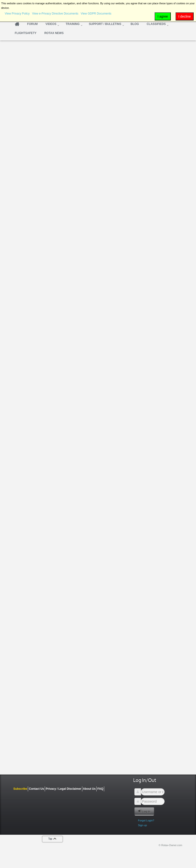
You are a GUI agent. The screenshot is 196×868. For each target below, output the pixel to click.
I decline (185, 16)
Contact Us (36, 789)
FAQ (100, 789)
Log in (144, 811)
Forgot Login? (146, 820)
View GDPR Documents (96, 14)
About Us (89, 789)
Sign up (142, 825)
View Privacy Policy (17, 14)
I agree (163, 16)
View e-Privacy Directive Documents (55, 14)
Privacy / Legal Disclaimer (63, 789)
